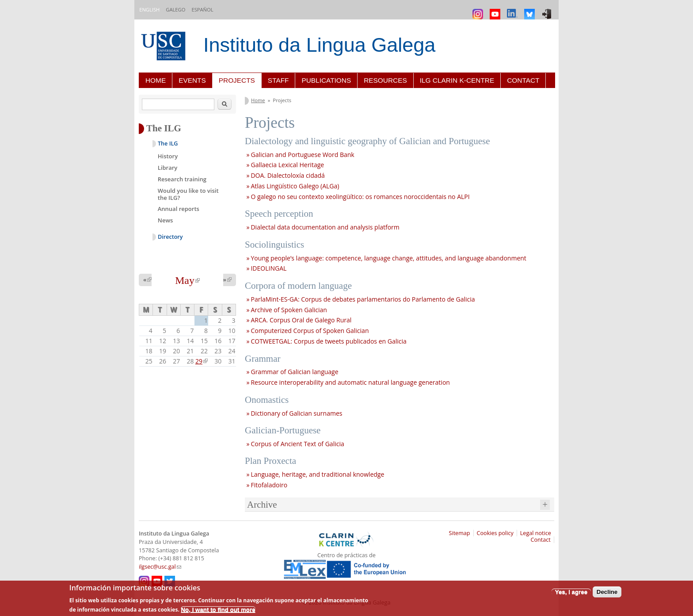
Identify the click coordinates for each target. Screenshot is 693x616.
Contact (523, 80)
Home (156, 80)
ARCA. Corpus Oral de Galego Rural (301, 320)
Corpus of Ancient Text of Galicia (297, 444)
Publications (326, 80)
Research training (182, 179)
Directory (170, 237)
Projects (237, 80)
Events (192, 80)
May (187, 280)
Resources (385, 80)
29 (202, 361)
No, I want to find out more (218, 610)
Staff (278, 80)
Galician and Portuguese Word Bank (302, 155)
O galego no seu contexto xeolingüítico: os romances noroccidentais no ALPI (360, 197)
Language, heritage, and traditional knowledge (317, 474)
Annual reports (179, 209)
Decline (607, 592)
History (168, 156)
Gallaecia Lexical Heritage (287, 165)
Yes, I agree (571, 592)
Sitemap (460, 533)
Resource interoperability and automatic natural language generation (350, 382)
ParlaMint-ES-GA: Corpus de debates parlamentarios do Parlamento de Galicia (363, 299)
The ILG (168, 143)
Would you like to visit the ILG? (188, 194)
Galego (175, 10)
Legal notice (536, 533)
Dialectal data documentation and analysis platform (325, 227)
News (166, 220)
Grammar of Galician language (294, 372)
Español (202, 10)
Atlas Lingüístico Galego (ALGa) (295, 186)
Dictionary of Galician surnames (296, 413)
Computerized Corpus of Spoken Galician (310, 331)
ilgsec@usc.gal (160, 567)
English (149, 10)
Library (168, 168)
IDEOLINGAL (268, 268)
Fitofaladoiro (269, 485)
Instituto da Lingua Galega (319, 45)
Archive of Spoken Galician (289, 310)
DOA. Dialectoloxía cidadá (287, 175)
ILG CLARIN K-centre (457, 80)
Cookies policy (495, 533)
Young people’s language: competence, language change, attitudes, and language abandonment (388, 258)
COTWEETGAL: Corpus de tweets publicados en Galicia (328, 341)
